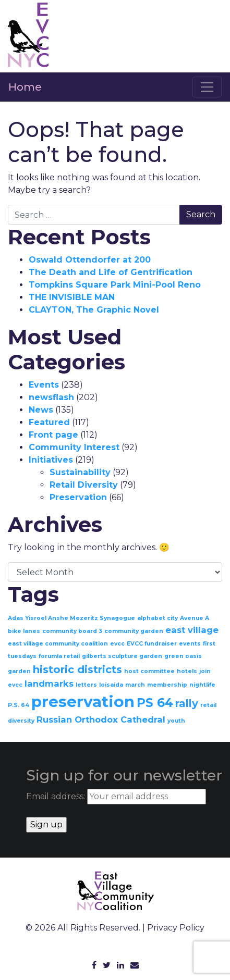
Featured (49, 422)
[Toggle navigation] (207, 87)
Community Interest (74, 447)
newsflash (51, 397)
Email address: (116, 797)
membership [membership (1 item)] (167, 685)
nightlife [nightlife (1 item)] (202, 685)
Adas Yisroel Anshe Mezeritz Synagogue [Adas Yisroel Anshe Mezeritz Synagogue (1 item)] (71, 618)
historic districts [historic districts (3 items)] (77, 669)
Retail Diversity (84, 485)
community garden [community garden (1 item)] (134, 631)
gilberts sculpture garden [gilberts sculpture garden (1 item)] (122, 656)
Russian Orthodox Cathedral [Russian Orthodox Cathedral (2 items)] (101, 720)
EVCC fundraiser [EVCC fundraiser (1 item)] (152, 644)
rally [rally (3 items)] (187, 703)
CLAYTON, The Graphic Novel (94, 310)
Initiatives (51, 460)
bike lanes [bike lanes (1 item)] (24, 631)
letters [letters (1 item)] (86, 685)
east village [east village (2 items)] (192, 630)
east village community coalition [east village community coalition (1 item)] (58, 644)
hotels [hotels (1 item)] (187, 671)
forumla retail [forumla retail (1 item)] (59, 656)
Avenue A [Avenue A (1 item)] (195, 618)
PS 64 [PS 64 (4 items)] (155, 703)
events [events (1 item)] (190, 644)
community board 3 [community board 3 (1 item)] (72, 631)
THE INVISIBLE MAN (72, 297)
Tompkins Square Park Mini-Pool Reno (115, 285)
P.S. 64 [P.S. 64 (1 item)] (19, 705)
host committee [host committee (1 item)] (149, 671)
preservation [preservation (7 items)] (83, 702)
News (41, 410)
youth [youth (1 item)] (176, 721)
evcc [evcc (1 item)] (117, 644)
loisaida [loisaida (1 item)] (111, 685)
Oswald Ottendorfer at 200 (90, 260)
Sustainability (80, 472)
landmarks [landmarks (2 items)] (49, 684)
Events (44, 385)
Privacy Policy (176, 928)
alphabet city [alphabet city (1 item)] (158, 618)
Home (25, 87)
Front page (53, 435)
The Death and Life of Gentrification (111, 272)
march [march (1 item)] (135, 685)
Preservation (78, 497)
